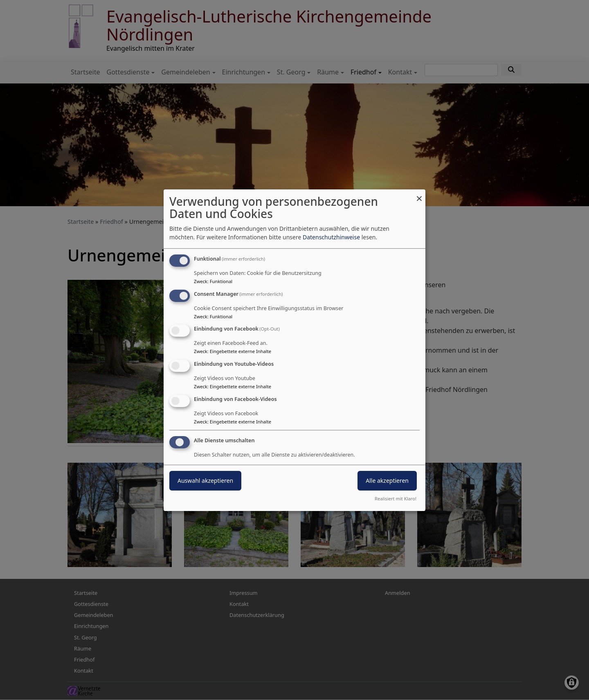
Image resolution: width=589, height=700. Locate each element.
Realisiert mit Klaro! (396, 499)
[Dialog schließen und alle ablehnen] (419, 194)
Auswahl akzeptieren (205, 481)
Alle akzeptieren (387, 481)
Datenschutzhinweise (331, 237)
